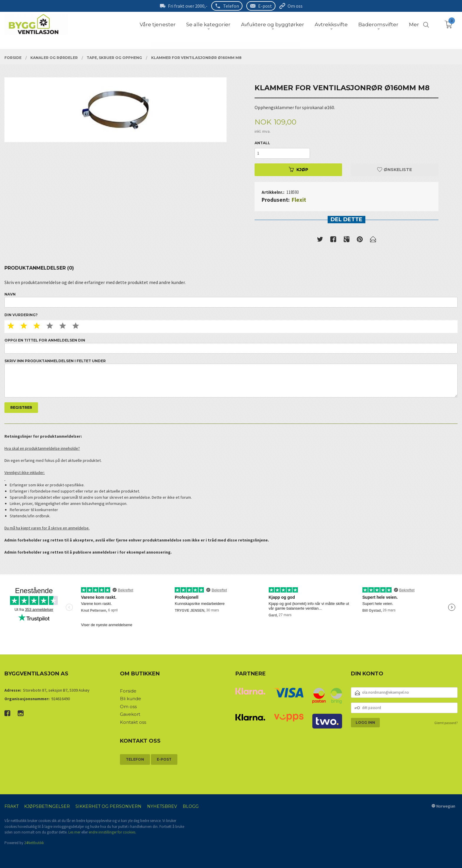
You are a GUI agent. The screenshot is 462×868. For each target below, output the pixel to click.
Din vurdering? (21, 315)
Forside (128, 691)
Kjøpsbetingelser (47, 806)
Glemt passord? (446, 723)
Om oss (295, 6)
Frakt (11, 806)
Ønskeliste (395, 170)
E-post (265, 6)
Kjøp (298, 170)
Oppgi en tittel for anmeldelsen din (231, 346)
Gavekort (130, 714)
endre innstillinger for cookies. (112, 832)
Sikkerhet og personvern (108, 806)
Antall (262, 143)
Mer (414, 24)
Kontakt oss (133, 722)
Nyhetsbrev (162, 806)
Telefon (231, 6)
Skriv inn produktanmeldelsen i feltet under (231, 378)
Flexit (299, 200)
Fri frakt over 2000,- (188, 6)
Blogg (191, 806)
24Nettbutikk (34, 843)
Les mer (74, 832)
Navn (231, 300)
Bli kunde (131, 699)
